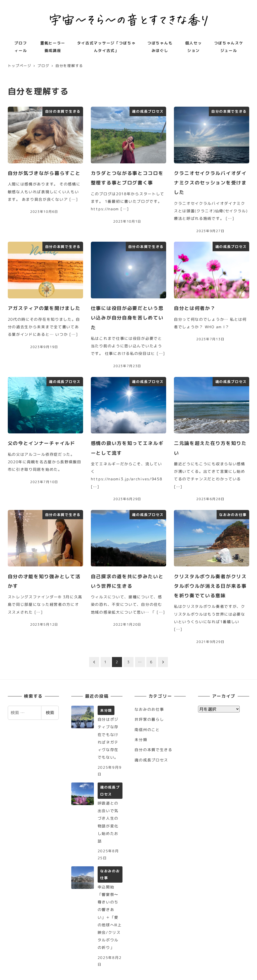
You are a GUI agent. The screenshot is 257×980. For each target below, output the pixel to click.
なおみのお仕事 (149, 709)
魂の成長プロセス (151, 760)
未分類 (141, 740)
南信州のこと (147, 730)
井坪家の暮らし (149, 719)
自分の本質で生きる (153, 750)
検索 (50, 713)
